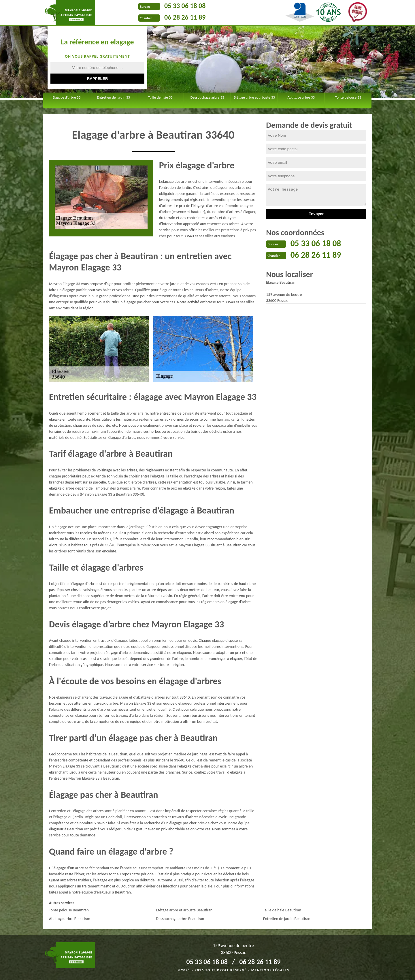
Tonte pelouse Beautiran (69, 910)
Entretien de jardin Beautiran (287, 919)
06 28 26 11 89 (185, 17)
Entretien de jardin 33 (114, 97)
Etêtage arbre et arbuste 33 (254, 97)
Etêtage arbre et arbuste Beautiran (184, 910)
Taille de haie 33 (160, 97)
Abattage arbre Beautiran (70, 919)
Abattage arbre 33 (301, 97)
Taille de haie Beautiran (282, 910)
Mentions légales (270, 970)
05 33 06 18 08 (185, 6)
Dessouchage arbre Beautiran (180, 919)
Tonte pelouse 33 (348, 97)
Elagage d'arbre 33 (66, 97)
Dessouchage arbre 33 (207, 97)
